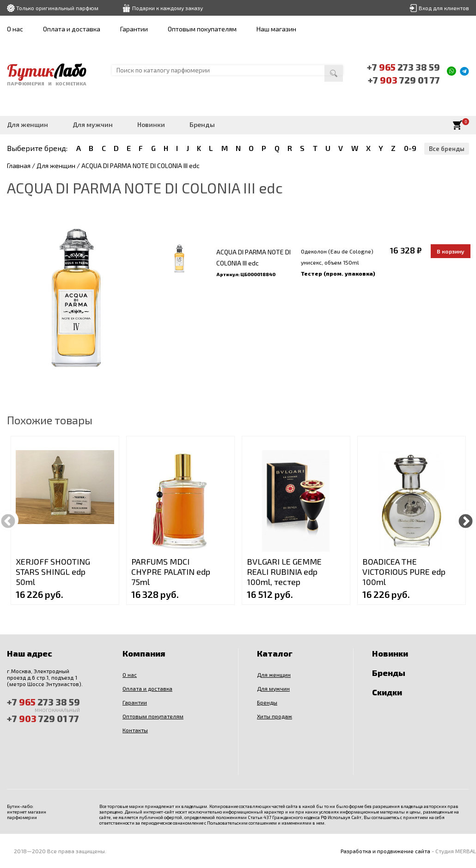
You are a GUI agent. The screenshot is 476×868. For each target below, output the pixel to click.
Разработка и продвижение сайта (385, 851)
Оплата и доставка (72, 29)
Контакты (135, 730)
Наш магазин (276, 29)
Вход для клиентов (444, 8)
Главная (19, 166)
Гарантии (134, 29)
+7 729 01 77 (404, 80)
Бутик (47, 71)
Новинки (151, 124)
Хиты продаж (275, 716)
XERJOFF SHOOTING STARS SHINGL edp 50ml (53, 572)
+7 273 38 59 (403, 67)
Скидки (387, 692)
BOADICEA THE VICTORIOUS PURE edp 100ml (404, 572)
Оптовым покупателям (202, 29)
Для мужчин (93, 124)
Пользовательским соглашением (242, 823)
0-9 (410, 148)
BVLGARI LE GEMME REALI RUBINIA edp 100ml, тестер (284, 572)
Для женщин (27, 124)
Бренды (202, 124)
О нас (15, 29)
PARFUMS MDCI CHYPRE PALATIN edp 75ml (171, 572)
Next (466, 520)
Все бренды (447, 149)
